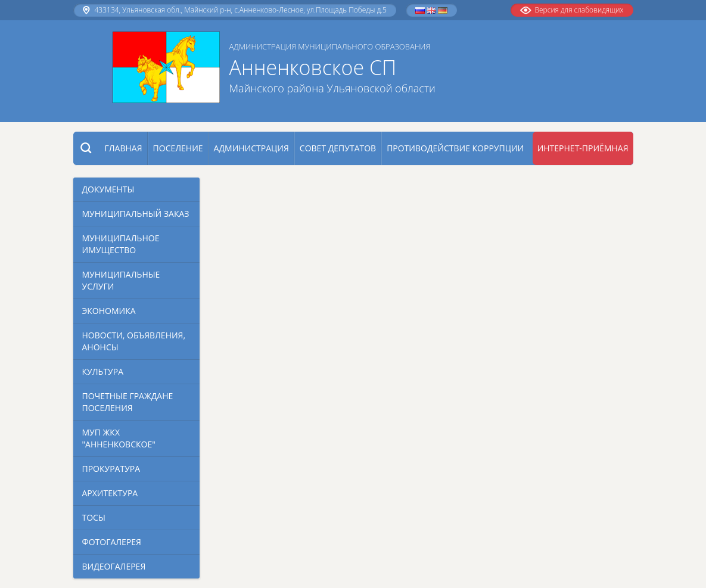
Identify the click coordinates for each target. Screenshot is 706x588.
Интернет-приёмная (583, 148)
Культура (103, 371)
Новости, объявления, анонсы (134, 341)
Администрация (251, 148)
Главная (124, 148)
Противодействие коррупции (455, 148)
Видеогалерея (114, 566)
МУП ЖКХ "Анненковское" (119, 438)
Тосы (94, 517)
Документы (108, 189)
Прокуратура (111, 469)
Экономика (109, 311)
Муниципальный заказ (136, 214)
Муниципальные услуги (121, 280)
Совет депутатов (338, 148)
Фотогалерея (112, 542)
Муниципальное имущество (121, 244)
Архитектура (110, 493)
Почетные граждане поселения (128, 402)
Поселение (178, 148)
